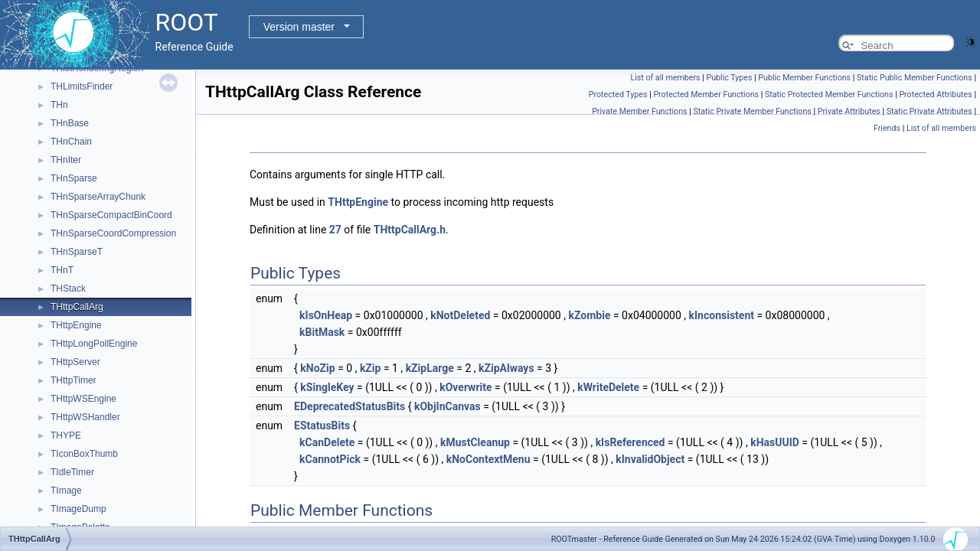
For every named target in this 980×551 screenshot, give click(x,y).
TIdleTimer (72, 472)
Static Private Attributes (929, 111)
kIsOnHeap (326, 315)
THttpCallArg (77, 307)
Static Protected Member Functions (829, 95)
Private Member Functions (639, 111)
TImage (66, 491)
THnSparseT (77, 252)
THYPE (66, 435)
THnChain (71, 142)
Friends (887, 128)
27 (335, 230)
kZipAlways (506, 368)
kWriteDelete (608, 387)
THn (59, 105)
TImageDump (78, 509)
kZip (371, 368)
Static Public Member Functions (915, 78)
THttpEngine (76, 325)
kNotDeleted (460, 315)
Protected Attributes (935, 95)
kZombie (589, 315)
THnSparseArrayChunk (98, 197)
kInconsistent (722, 315)
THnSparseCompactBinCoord (111, 215)
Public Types (729, 78)
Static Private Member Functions (752, 111)
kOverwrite (465, 387)
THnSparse (74, 178)
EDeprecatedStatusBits (350, 406)
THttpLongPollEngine (94, 344)
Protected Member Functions (706, 95)
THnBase (70, 123)
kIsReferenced (630, 442)
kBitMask (322, 332)
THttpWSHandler (85, 417)
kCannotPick (330, 459)
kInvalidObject (650, 459)
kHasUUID (775, 442)
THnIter (66, 160)
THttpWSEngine (83, 399)
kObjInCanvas (448, 406)
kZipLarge (430, 368)
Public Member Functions (804, 78)
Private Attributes (849, 111)
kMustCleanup (475, 442)
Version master (299, 27)
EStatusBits (322, 425)
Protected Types (618, 95)
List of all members (665, 78)
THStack (68, 289)
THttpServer (75, 362)
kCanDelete (327, 442)
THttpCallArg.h (410, 230)
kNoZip (317, 368)
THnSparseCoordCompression (113, 233)
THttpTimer (73, 380)
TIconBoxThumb (84, 454)
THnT (62, 270)
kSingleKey (327, 387)
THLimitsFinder (82, 86)
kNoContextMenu (488, 459)
